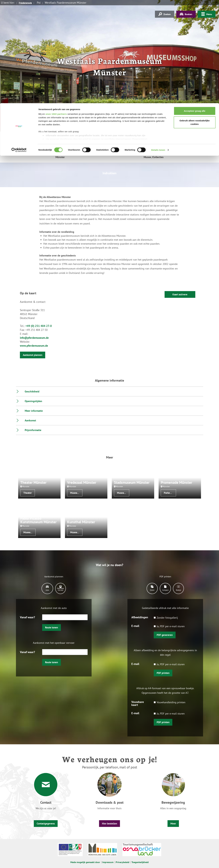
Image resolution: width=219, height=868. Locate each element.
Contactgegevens (46, 824)
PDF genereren (165, 635)
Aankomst (30, 420)
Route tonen (51, 627)
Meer (173, 824)
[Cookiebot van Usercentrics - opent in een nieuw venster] (19, 47)
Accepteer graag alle (195, 8)
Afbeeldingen (140, 617)
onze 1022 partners (56, 11)
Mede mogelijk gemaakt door (85, 862)
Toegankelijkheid (140, 862)
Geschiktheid (32, 391)
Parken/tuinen (170, 493)
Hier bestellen (109, 824)
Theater (28, 493)
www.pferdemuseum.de (34, 346)
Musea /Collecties (76, 493)
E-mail (135, 626)
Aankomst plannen (33, 355)
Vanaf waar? (27, 617)
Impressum (108, 862)
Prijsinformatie (33, 430)
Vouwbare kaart (138, 703)
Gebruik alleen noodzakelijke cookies (195, 19)
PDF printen (163, 673)
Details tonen (158, 47)
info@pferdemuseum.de (34, 338)
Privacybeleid (123, 862)
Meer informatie (34, 411)
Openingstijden (33, 401)
